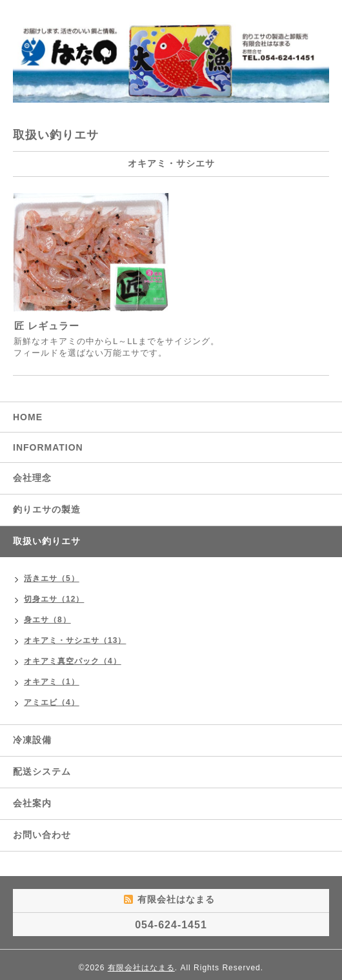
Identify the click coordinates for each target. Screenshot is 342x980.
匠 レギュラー (47, 326)
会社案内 (32, 803)
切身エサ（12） (54, 599)
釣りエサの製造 (47, 509)
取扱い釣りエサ (47, 541)
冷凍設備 (32, 740)
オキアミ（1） (52, 682)
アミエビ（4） (52, 702)
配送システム (42, 771)
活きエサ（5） (52, 578)
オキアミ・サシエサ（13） (75, 640)
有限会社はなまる (141, 968)
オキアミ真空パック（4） (73, 661)
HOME (28, 417)
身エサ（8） (47, 620)
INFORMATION (48, 447)
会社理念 (32, 478)
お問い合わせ (42, 835)
